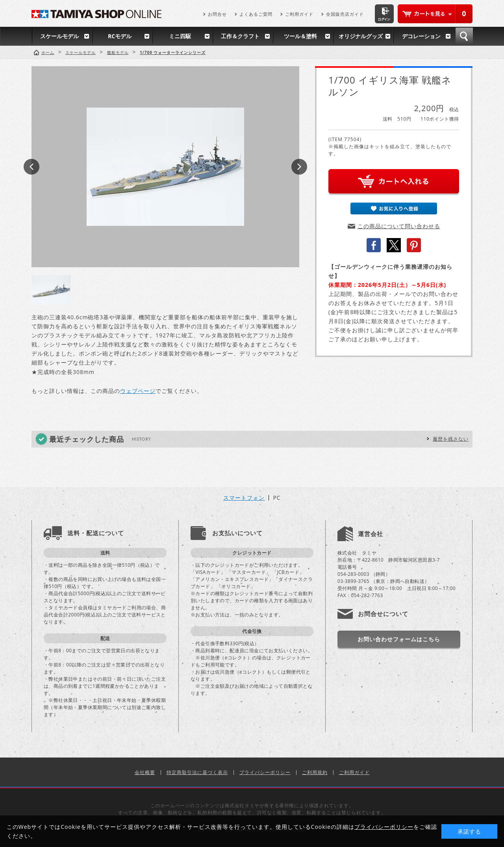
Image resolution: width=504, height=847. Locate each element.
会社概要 (145, 772)
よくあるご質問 (256, 14)
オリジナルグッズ (361, 36)
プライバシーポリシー (265, 772)
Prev (31, 167)
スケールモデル (59, 36)
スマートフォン (244, 498)
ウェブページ (138, 391)
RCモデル (120, 36)
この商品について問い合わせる (399, 226)
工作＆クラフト (240, 36)
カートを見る (435, 14)
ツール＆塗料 (300, 36)
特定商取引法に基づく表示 (197, 772)
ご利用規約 (315, 772)
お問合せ (217, 14)
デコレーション (421, 36)
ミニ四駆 (180, 36)
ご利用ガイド (299, 14)
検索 (464, 36)
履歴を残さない (451, 439)
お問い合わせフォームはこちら (399, 639)
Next (299, 167)
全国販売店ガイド (345, 14)
